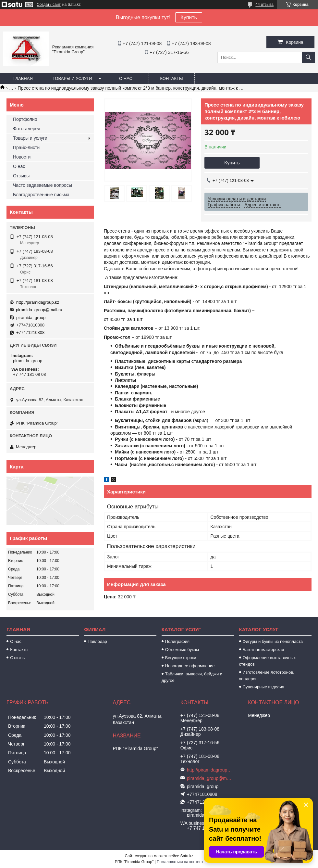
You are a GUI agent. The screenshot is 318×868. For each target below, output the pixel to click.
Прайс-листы (27, 147)
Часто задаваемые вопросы (43, 185)
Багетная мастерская (263, 650)
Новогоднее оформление (190, 666)
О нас (126, 78)
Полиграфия (177, 641)
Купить (189, 17)
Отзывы (21, 176)
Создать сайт (49, 5)
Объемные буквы (182, 650)
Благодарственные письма (41, 195)
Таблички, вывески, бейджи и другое (192, 677)
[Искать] (308, 57)
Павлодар (97, 641)
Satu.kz (187, 856)
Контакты (171, 78)
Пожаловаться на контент (180, 862)
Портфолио (25, 119)
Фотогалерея (27, 129)
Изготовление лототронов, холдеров (267, 676)
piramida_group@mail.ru (39, 310)
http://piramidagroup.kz (38, 302)
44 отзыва (264, 5)
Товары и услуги (72, 78)
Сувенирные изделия (263, 687)
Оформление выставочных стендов (268, 661)
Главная (23, 78)
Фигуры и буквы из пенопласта (273, 641)
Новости (22, 157)
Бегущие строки (181, 658)
